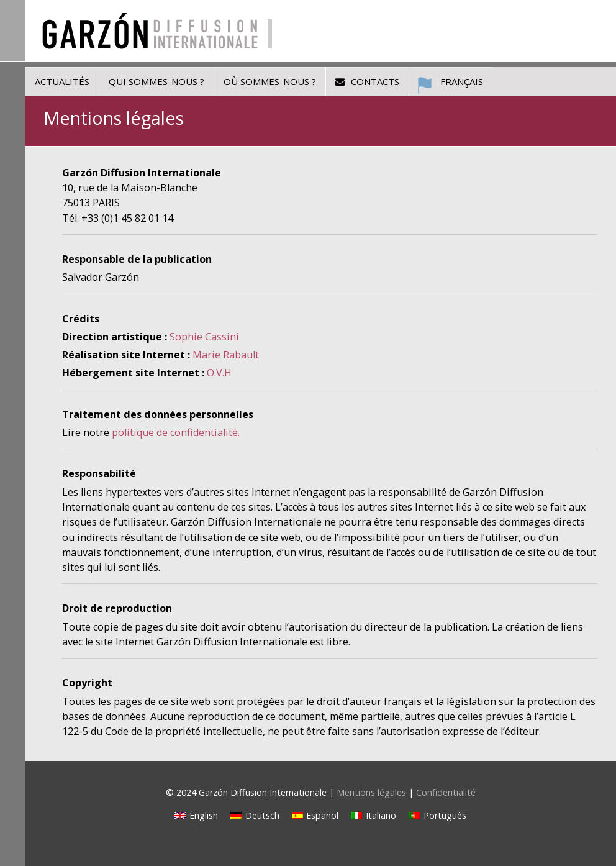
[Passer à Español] (315, 816)
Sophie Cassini (204, 337)
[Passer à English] (196, 816)
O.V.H (219, 373)
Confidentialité (446, 792)
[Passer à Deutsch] (255, 816)
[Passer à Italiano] (374, 816)
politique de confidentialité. (176, 432)
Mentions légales (371, 792)
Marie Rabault (226, 355)
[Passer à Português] (437, 816)
